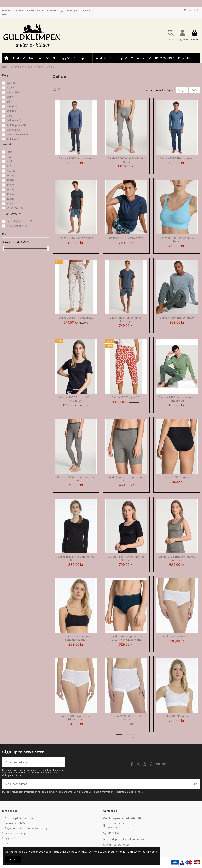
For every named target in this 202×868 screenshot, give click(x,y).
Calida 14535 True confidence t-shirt (126, 558)
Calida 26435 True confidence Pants (126, 479)
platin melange (17, 134)
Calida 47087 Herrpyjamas (126, 238)
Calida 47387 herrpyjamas (76, 158)
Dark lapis (14, 139)
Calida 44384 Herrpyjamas (177, 318)
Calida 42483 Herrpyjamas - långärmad (177, 399)
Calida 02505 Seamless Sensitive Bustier (76, 638)
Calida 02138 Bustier (177, 716)
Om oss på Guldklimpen (20, 818)
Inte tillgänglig (18, 226)
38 (10, 175)
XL (10, 161)
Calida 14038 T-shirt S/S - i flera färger (76, 399)
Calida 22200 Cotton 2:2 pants (126, 718)
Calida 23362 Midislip (177, 636)
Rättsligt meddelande (79, 10)
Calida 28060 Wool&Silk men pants (126, 160)
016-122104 (114, 833)
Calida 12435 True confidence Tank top (177, 558)
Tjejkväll (10, 838)
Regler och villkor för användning (45, 10)
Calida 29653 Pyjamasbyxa (76, 318)
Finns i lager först (19, 221)
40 (10, 194)
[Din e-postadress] (30, 762)
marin (11, 97)
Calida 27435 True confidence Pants (76, 479)
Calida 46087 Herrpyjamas (76, 238)
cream (12, 106)
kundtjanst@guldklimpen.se (126, 839)
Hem (5, 14)
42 (10, 180)
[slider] (4, 249)
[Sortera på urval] (182, 90)
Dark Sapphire (16, 125)
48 (10, 189)
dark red (13, 111)
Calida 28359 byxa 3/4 (126, 397)
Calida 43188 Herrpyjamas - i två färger (126, 319)
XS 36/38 (15, 208)
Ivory (11, 116)
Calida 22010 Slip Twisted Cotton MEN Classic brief (126, 638)
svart (12, 83)
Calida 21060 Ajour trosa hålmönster (76, 718)
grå (10, 102)
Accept (13, 859)
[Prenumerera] (61, 762)
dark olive (14, 120)
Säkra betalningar (16, 833)
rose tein (13, 130)
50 (10, 204)
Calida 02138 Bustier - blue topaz (177, 240)
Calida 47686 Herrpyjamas (177, 158)
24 (194, 90)
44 (10, 185)
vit (10, 88)
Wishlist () (192, 10)
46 (10, 199)
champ (13, 92)
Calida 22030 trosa (177, 477)
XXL (11, 171)
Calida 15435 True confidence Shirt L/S (76, 558)
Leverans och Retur (13, 10)
